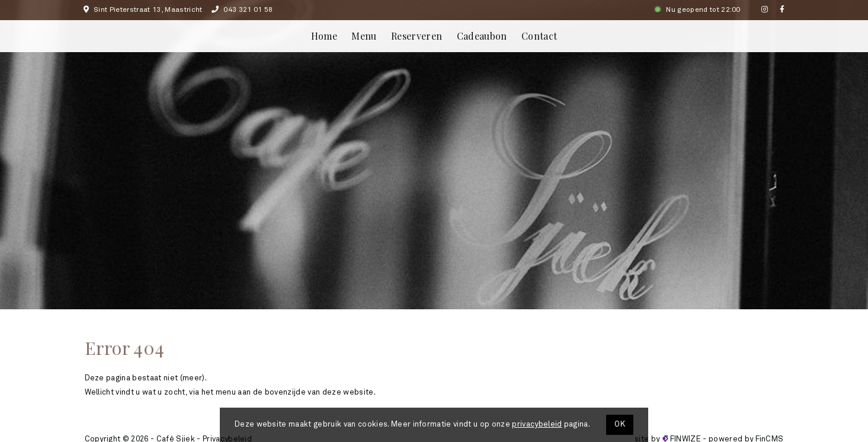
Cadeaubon (482, 36)
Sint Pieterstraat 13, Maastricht (143, 10)
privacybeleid (537, 425)
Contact (539, 36)
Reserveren (417, 36)
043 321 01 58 (242, 10)
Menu (364, 36)
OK (620, 425)
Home (324, 36)
